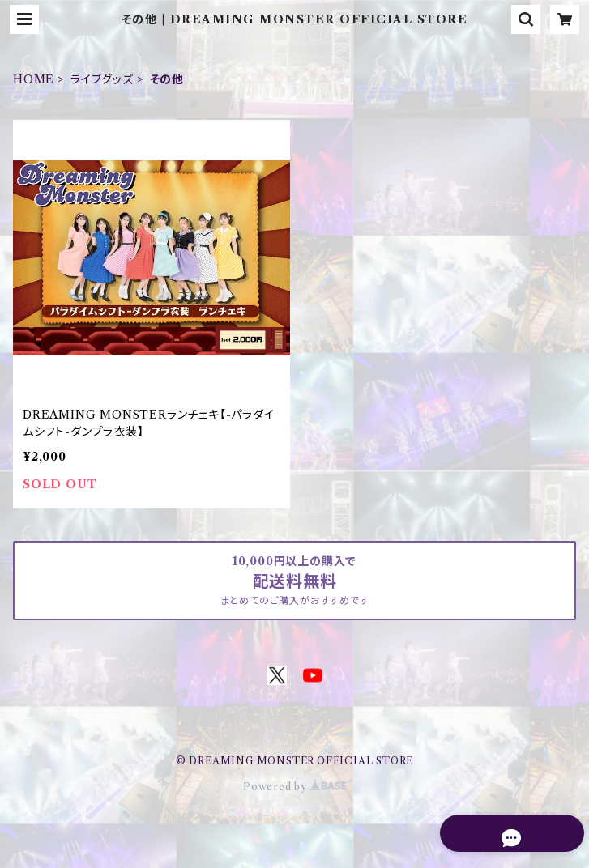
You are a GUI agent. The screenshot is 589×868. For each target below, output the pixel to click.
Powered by (294, 787)
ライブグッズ (102, 79)
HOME (34, 79)
